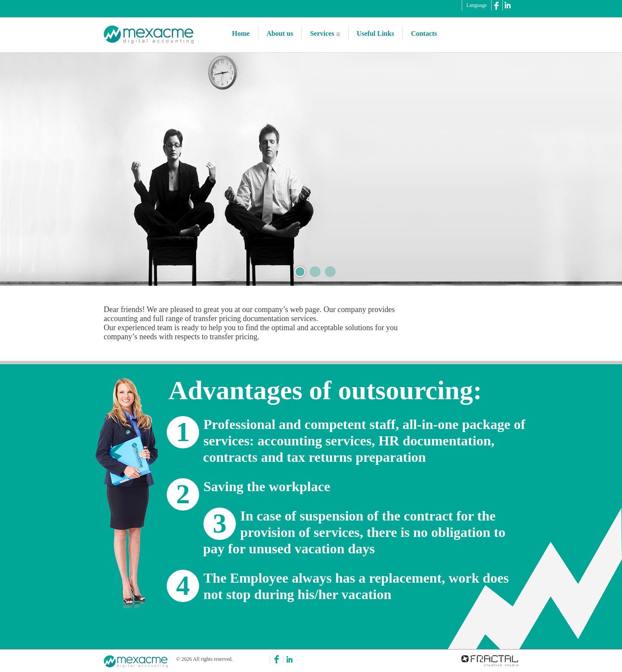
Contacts (424, 33)
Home (241, 33)
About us (280, 33)
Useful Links (376, 33)
